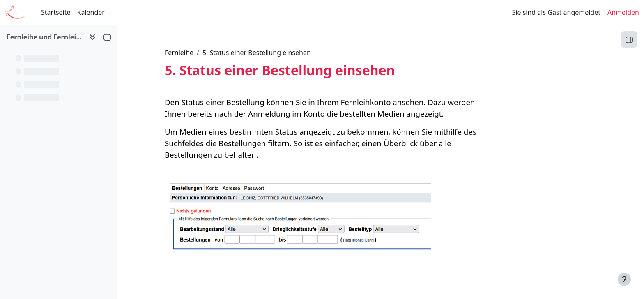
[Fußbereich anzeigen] (624, 279)
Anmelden (623, 12)
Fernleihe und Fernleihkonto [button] (45, 37)
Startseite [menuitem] (56, 12)
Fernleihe (228, 53)
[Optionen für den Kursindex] (92, 37)
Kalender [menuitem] (91, 12)
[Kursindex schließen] (107, 37)
